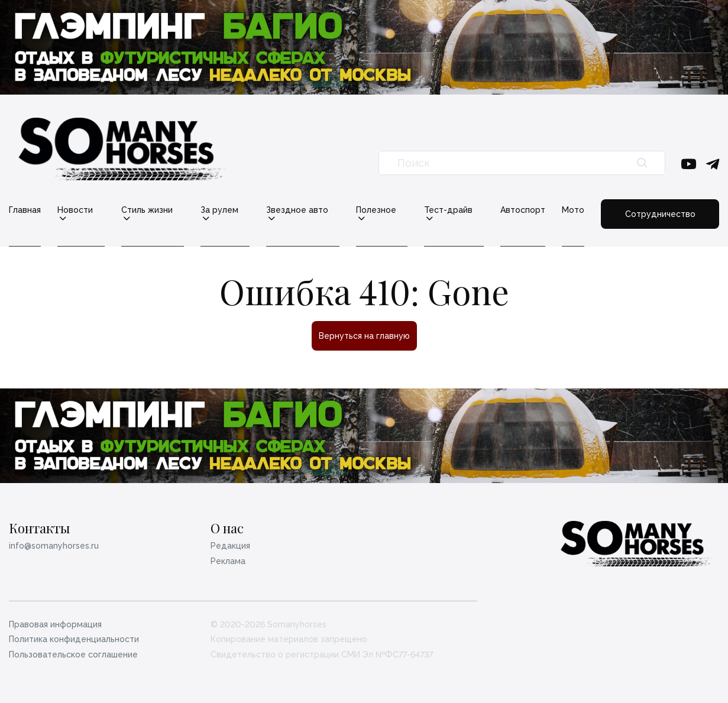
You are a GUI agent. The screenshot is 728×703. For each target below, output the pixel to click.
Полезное (377, 210)
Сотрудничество (661, 214)
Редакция (230, 546)
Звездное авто (298, 210)
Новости (75, 210)
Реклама (228, 561)
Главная (25, 210)
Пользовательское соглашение (73, 655)
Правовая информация (55, 624)
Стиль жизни (147, 210)
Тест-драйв (449, 210)
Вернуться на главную (364, 336)
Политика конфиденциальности (74, 639)
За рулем (219, 210)
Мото (575, 210)
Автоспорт (525, 210)
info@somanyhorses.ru (54, 546)
